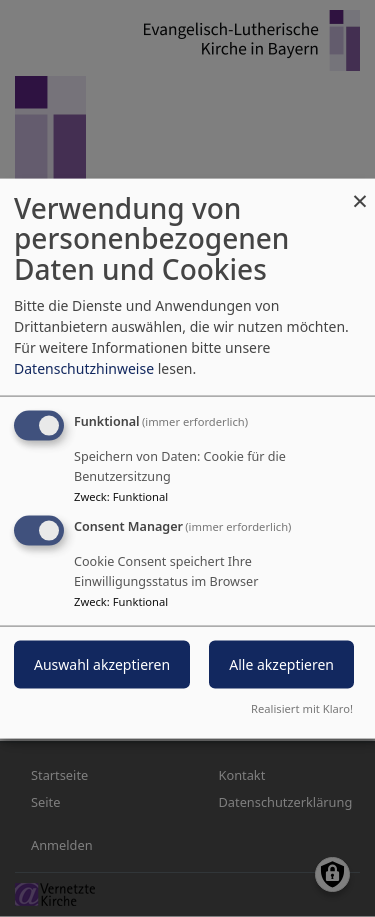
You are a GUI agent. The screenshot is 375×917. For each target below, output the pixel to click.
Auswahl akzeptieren (102, 664)
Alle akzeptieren (281, 664)
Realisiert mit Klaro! (302, 708)
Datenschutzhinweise (84, 367)
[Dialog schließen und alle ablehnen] (360, 190)
